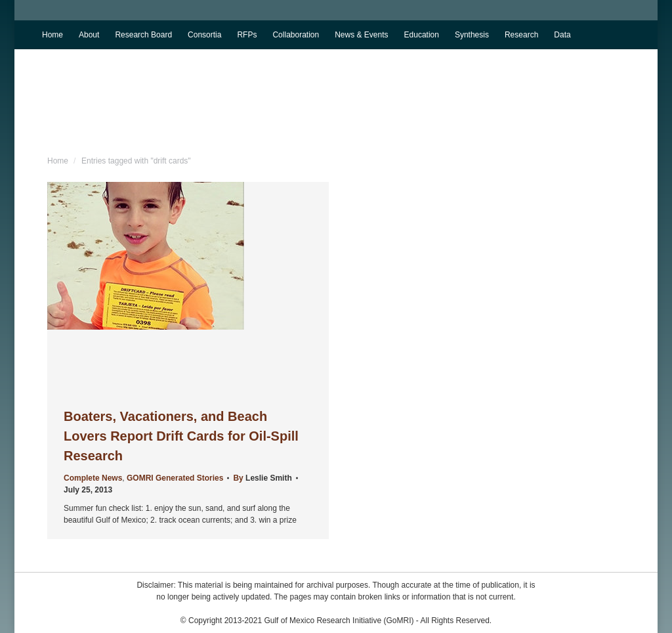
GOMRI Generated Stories (175, 478)
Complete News (93, 478)
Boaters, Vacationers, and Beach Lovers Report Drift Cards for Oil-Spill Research (181, 436)
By (262, 478)
